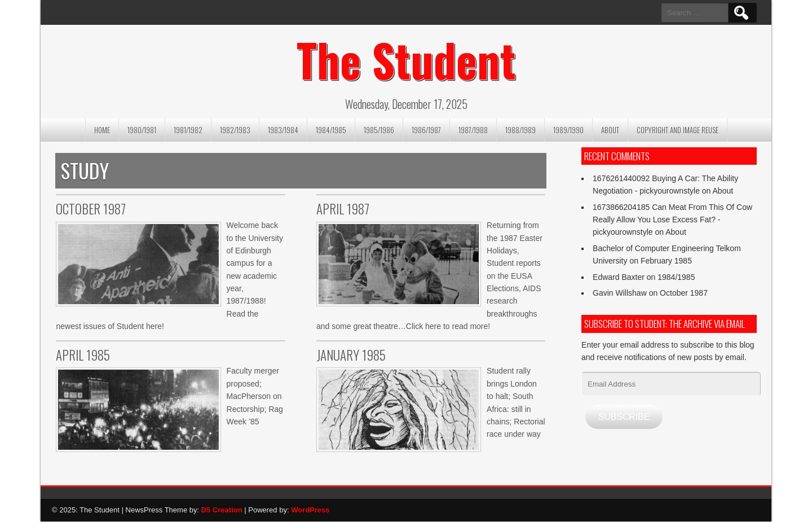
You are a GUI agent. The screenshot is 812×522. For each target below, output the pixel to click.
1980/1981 (142, 130)
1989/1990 (568, 130)
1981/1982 (188, 130)
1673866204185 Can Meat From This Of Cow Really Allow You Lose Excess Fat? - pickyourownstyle (672, 220)
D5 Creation (222, 510)
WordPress (310, 510)
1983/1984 (283, 130)
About (610, 130)
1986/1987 (426, 130)
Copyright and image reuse (678, 130)
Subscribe (624, 417)
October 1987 (684, 293)
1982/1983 (235, 130)
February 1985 (666, 261)
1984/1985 (331, 130)
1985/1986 (379, 130)
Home (102, 130)
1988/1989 (520, 130)
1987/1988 (473, 130)
